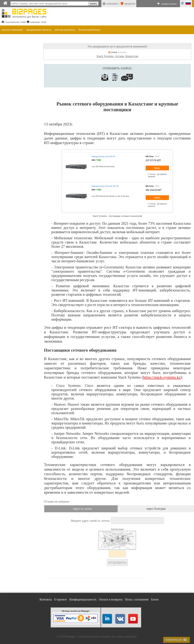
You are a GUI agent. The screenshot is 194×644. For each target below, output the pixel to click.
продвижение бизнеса (39, 30)
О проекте (61, 599)
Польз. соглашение (137, 599)
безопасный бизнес (90, 30)
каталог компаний (12, 30)
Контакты (46, 599)
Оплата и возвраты (111, 599)
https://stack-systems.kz (162, 377)
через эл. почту (82, 509)
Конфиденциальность (83, 599)
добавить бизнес (169, 4)
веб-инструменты (65, 30)
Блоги (155, 599)
